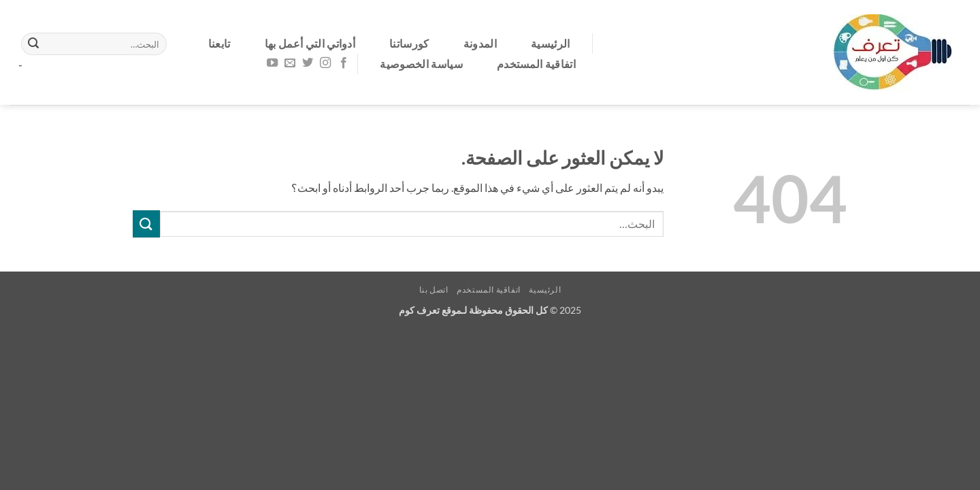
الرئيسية (551, 43)
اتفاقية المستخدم (536, 64)
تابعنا (219, 43)
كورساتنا (409, 43)
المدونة (480, 43)
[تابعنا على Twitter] (308, 63)
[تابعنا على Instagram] (325, 63)
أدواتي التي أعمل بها (310, 43)
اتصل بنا (434, 290)
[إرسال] (33, 44)
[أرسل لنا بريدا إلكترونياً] (290, 63)
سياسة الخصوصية (421, 64)
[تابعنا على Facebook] (343, 63)
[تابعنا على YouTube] (272, 63)
